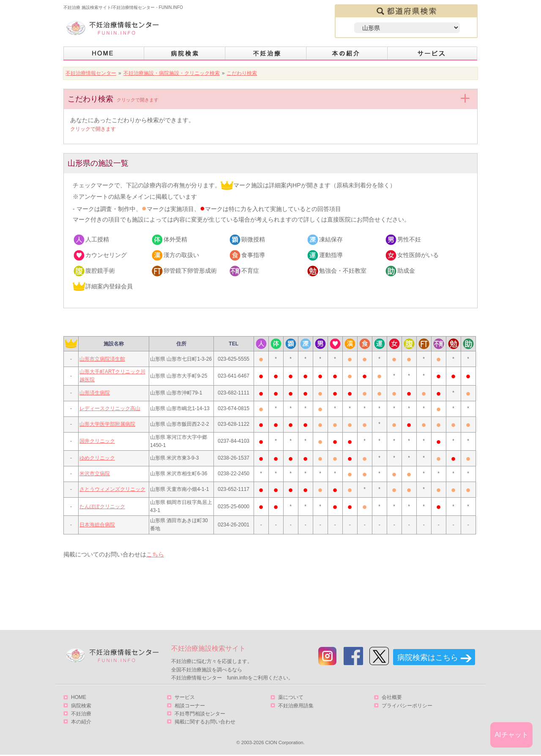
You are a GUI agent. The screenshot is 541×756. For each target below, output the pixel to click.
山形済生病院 (95, 393)
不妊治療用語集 (296, 706)
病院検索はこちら (428, 657)
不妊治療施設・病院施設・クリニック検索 (172, 73)
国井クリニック (97, 441)
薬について (291, 697)
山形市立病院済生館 (102, 359)
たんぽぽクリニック (102, 507)
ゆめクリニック (97, 458)
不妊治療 (81, 714)
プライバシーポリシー (407, 706)
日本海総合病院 (97, 525)
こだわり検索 (242, 73)
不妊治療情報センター (91, 73)
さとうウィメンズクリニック (112, 489)
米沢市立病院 (95, 474)
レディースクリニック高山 (110, 408)
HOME (104, 53)
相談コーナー (190, 706)
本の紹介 (347, 53)
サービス (432, 53)
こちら (155, 554)
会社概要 (392, 697)
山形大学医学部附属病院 (107, 424)
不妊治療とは (266, 53)
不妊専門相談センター (200, 714)
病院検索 (185, 53)
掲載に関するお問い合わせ (205, 722)
